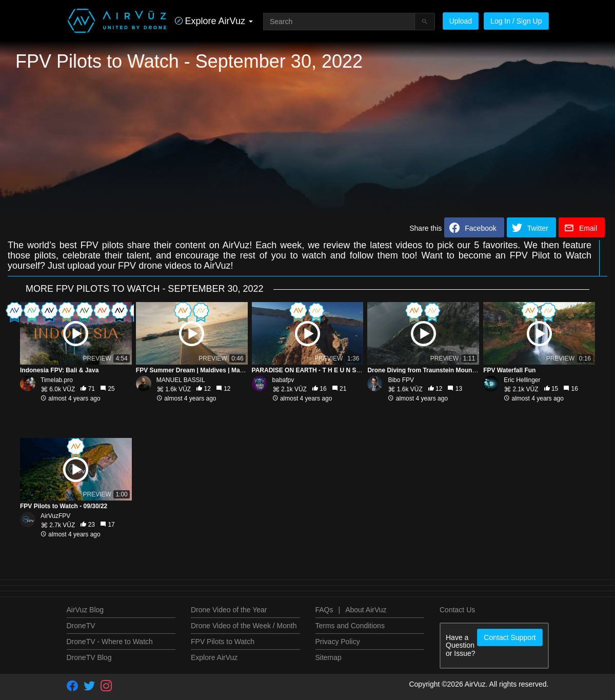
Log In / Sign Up (516, 21)
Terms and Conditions (350, 626)
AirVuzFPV (55, 516)
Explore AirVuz (214, 657)
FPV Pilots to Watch (223, 642)
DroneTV (81, 626)
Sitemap (329, 657)
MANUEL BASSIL (181, 380)
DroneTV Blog (89, 657)
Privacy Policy (338, 642)
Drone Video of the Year (229, 610)
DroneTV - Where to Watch (110, 642)
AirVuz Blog (85, 610)
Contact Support (510, 637)
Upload (461, 21)
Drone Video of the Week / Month (244, 626)
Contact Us (457, 610)
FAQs (324, 610)
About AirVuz (366, 610)
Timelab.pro (57, 380)
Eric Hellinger (522, 380)
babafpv (283, 380)
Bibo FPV (401, 380)
